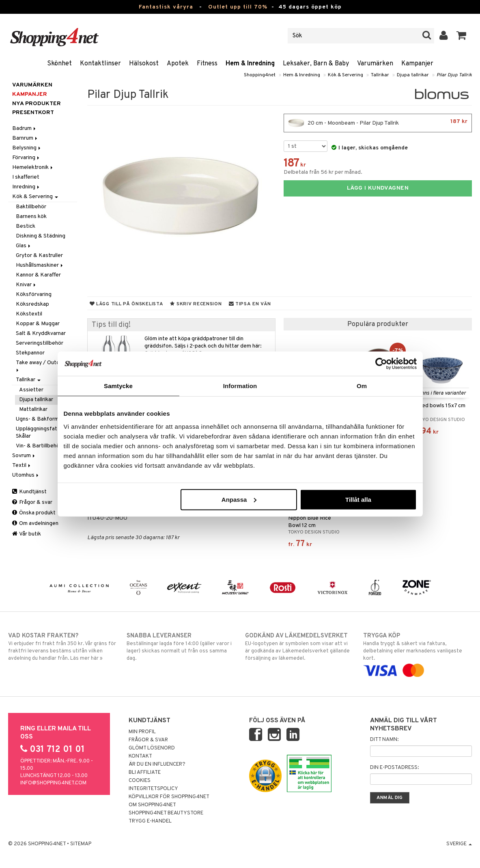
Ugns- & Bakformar (40, 419)
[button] (462, 36)
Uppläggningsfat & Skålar (39, 433)
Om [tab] (362, 386)
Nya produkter (37, 104)
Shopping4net (260, 75)
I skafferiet (26, 177)
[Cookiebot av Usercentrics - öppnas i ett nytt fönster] (381, 364)
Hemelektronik (33, 167)
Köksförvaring (34, 295)
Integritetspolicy (153, 789)
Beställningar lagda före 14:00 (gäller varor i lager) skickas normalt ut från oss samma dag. (181, 647)
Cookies (140, 781)
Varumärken (375, 64)
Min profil (142, 732)
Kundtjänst (29, 492)
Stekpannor (30, 353)
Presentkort (33, 113)
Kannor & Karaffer (38, 275)
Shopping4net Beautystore (166, 813)
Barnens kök (31, 217)
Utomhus (26, 475)
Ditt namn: (384, 740)
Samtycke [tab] (118, 386)
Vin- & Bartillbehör (39, 446)
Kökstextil (29, 314)
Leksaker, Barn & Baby (316, 64)
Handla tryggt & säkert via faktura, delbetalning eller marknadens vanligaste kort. (418, 653)
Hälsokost (144, 64)
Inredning (26, 187)
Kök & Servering (345, 75)
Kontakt (140, 756)
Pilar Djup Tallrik (454, 75)
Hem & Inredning (250, 64)
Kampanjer (417, 64)
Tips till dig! (111, 325)
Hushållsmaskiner (40, 265)
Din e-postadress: (394, 768)
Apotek (178, 64)
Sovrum (24, 456)
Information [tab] (240, 386)
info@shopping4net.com (53, 783)
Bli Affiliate (145, 773)
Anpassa (239, 499)
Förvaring (26, 158)
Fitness (207, 64)
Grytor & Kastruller (39, 256)
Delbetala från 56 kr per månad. (323, 172)
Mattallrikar (33, 409)
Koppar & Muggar (38, 324)
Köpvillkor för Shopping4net (169, 797)
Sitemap (81, 844)
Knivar (26, 285)
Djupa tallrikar (413, 75)
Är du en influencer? (157, 764)
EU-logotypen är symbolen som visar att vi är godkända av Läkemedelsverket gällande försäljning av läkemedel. (299, 647)
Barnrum (25, 138)
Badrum (25, 128)
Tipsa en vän (250, 304)
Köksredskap (32, 304)
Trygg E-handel (150, 821)
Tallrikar (380, 75)
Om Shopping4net (152, 805)
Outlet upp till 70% (238, 7)
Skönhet (59, 64)
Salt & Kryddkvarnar (41, 334)
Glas (24, 246)
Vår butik (27, 534)
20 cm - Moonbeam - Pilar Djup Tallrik (378, 123)
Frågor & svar (32, 502)
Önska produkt (34, 513)
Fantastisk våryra (166, 7)
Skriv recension (196, 304)
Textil (22, 465)
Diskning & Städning (41, 236)
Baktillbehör (31, 207)
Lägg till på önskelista (127, 304)
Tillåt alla (358, 499)
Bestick (26, 226)
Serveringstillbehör (40, 343)
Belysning (27, 148)
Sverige (459, 844)
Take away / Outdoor (43, 366)
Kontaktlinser (100, 64)
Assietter (31, 390)
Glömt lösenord (152, 748)
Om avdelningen (35, 524)
